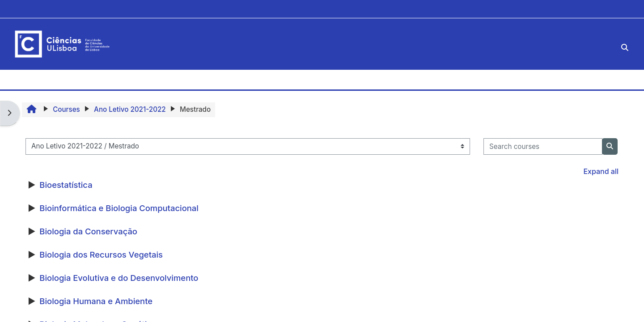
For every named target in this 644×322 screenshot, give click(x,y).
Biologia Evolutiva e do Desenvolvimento (119, 278)
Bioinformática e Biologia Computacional (119, 208)
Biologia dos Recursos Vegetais (101, 254)
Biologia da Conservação (88, 231)
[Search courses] (543, 146)
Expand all (601, 171)
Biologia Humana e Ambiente (96, 301)
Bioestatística (66, 185)
